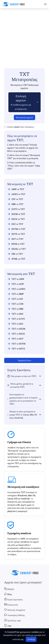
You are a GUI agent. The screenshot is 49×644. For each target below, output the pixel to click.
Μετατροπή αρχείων (24, 117)
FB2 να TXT (15, 254)
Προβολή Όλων (24, 360)
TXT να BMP (15, 294)
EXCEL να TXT (17, 249)
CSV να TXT (15, 199)
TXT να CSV (15, 299)
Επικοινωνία (11, 605)
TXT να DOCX (16, 334)
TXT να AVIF (16, 284)
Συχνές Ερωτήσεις (13, 599)
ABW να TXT (16, 189)
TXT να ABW (16, 279)
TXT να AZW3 (16, 289)
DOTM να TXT (16, 229)
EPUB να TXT (16, 244)
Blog (8, 594)
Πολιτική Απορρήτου (15, 610)
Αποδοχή (31, 639)
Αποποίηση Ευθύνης (14, 615)
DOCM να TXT (16, 214)
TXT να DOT (15, 339)
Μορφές (9, 589)
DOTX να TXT (16, 234)
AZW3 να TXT (16, 194)
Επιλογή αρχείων (21, 102)
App (8, 626)
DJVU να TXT (16, 209)
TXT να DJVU (16, 319)
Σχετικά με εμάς (12, 620)
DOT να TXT (15, 239)
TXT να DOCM (16, 329)
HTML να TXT (16, 259)
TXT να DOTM (16, 344)
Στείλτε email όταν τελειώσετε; (21, 127)
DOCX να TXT (16, 219)
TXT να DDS (15, 314)
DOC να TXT (15, 224)
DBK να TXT (15, 204)
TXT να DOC (15, 324)
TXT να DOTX (16, 349)
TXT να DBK (15, 309)
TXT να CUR (15, 304)
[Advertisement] (24, 34)
